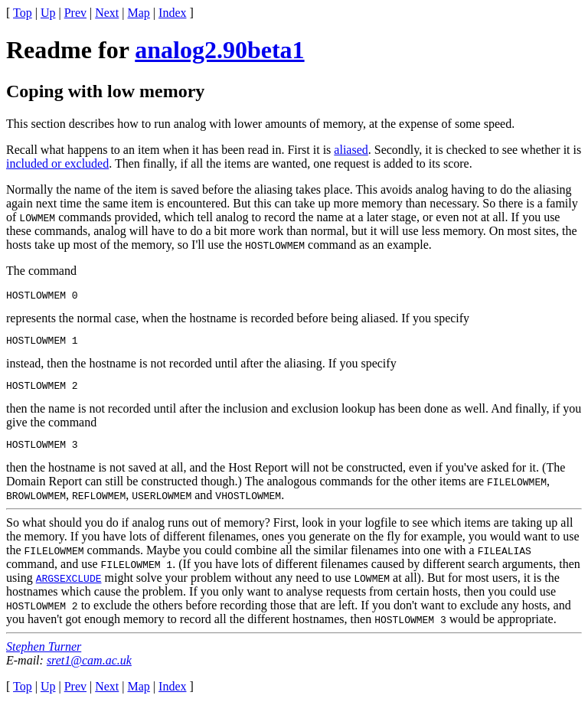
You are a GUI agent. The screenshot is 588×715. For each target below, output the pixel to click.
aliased (351, 150)
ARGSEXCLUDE (69, 587)
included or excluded (57, 163)
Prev (75, 13)
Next (107, 13)
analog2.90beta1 (219, 50)
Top (23, 13)
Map (139, 13)
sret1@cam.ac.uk (89, 669)
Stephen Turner (44, 656)
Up (48, 13)
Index (172, 13)
